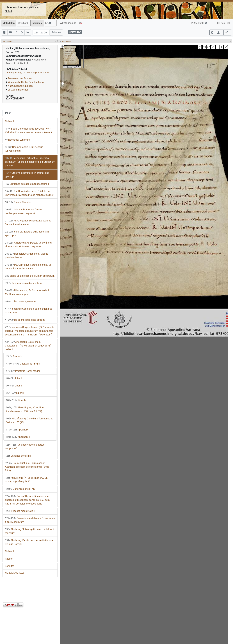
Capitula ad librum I (24, 364)
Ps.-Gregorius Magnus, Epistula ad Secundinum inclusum (28, 222)
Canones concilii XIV (20, 489)
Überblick (23, 23)
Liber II (14, 386)
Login (221, 23)
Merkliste (199, 23)
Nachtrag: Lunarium (17, 140)
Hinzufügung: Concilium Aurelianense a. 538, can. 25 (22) (25, 409)
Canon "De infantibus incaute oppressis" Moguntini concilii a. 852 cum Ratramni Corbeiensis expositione (27, 500)
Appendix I (18, 430)
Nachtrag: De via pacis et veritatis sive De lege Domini (29, 542)
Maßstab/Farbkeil (15, 573)
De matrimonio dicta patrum (24, 283)
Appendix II (18, 437)
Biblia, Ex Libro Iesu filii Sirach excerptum (30, 276)
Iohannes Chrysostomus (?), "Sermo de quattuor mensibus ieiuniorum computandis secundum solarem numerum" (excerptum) (30, 331)
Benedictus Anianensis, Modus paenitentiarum (27, 256)
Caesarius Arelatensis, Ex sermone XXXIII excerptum (30, 520)
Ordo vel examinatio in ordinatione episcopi (27, 175)
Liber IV (16, 400)
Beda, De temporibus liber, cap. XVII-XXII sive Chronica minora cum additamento (29, 131)
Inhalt (8, 113)
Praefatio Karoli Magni (23, 371)
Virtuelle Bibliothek (18, 90)
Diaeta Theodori (18, 202)
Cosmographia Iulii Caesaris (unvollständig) (24, 149)
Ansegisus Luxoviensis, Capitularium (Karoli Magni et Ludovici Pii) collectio (28, 346)
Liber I (14, 378)
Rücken (9, 559)
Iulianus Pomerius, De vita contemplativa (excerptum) (24, 211)
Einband (9, 121)
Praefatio (14, 356)
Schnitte (9, 566)
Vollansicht (68, 23)
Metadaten (9, 23)
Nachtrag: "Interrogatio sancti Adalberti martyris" (29, 531)
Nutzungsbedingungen (20, 86)
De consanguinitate (20, 301)
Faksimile (37, 23)
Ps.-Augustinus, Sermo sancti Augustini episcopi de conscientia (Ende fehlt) (27, 467)
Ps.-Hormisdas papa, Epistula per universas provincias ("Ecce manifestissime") (30, 193)
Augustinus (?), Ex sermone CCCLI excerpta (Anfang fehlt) (27, 480)
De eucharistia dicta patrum (25, 320)
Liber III (15, 393)
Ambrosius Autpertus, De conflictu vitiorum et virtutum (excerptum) (28, 245)
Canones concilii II (18, 456)
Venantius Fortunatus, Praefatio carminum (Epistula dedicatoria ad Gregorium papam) (30, 162)
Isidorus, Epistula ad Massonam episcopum (27, 234)
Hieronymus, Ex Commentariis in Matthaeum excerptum (28, 292)
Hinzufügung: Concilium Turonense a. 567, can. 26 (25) (29, 420)
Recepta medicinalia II (20, 511)
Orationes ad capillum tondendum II (27, 184)
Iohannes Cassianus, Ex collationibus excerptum (29, 311)
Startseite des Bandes (20, 78)
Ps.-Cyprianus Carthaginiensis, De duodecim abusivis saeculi (28, 267)
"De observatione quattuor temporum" (25, 447)
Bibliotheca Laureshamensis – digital (22, 9)
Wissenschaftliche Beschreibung (26, 82)
